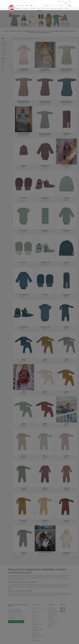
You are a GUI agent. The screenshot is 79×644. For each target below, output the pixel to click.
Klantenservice (60, 1)
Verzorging (53, 9)
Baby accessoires (46, 9)
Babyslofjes (33, 9)
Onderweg (66, 9)
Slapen (39, 9)
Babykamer (60, 9)
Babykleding (19, 9)
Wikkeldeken (26, 9)
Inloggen (69, 1)
